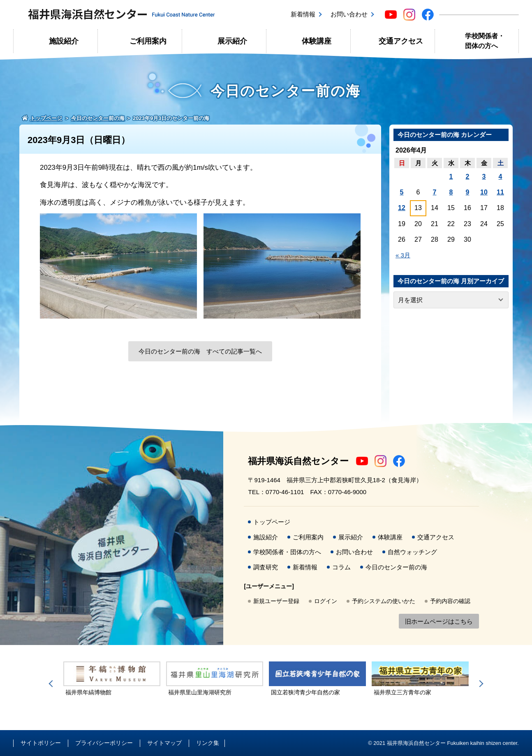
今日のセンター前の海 (396, 567)
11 (500, 192)
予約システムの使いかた (384, 601)
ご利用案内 (148, 41)
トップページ (272, 522)
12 (402, 208)
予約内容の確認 (450, 601)
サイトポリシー (41, 743)
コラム (341, 567)
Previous (52, 684)
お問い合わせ (349, 14)
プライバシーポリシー (104, 743)
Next (480, 684)
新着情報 (303, 14)
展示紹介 (232, 41)
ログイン (326, 601)
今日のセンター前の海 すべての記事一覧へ (200, 351)
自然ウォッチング (412, 552)
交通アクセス (401, 41)
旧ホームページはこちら (439, 621)
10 (484, 192)
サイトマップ (164, 743)
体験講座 (317, 41)
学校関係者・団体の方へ (485, 41)
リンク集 (208, 743)
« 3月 (403, 255)
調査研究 (266, 567)
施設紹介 (64, 41)
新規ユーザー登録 (276, 601)
